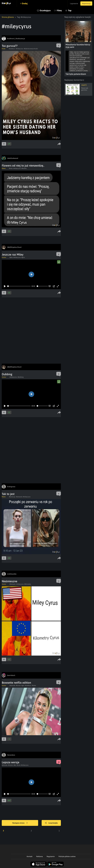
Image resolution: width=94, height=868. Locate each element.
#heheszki (13, 584)
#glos (23, 257)
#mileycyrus (20, 49)
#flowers (24, 168)
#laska (34, 685)
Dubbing (7, 374)
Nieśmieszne (10, 581)
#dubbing (21, 377)
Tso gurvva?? (10, 46)
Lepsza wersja (10, 762)
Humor (4, 257)
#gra (23, 685)
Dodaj (25, 3)
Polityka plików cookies (67, 856)
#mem (11, 168)
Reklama (40, 856)
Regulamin (51, 856)
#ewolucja (12, 497)
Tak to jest (8, 494)
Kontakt (30, 856)
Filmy (59, 10)
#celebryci (12, 49)
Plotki (4, 49)
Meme (4, 168)
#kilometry (28, 584)
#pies (11, 257)
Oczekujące (45, 10)
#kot (15, 765)
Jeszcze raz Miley (13, 255)
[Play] (5, 286)
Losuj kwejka (51, 823)
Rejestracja (86, 4)
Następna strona (20, 823)
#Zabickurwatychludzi (31, 49)
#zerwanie (19, 497)
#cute (19, 765)
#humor (18, 685)
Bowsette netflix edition (16, 683)
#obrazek (12, 685)
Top (70, 10)
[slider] (19, 286)
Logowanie (74, 4)
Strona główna (8, 17)
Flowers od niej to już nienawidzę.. (23, 166)
